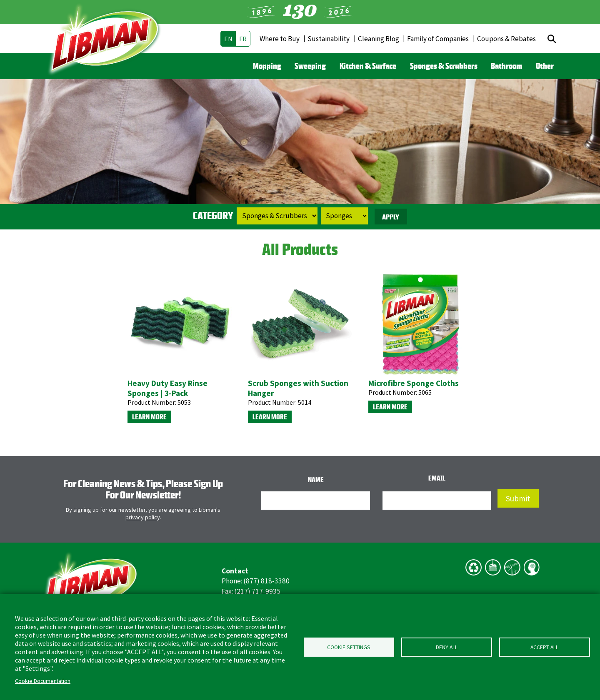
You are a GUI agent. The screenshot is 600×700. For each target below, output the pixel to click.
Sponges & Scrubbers (444, 66)
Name (316, 480)
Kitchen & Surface (368, 66)
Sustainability (329, 39)
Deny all (447, 647)
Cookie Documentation (43, 681)
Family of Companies (438, 39)
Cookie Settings (349, 647)
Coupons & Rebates (506, 39)
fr (243, 39)
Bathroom (506, 66)
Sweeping (310, 66)
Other (545, 66)
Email (437, 478)
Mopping (267, 66)
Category (213, 215)
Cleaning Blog (379, 39)
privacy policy (143, 517)
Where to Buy (280, 39)
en (228, 39)
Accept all (544, 647)
